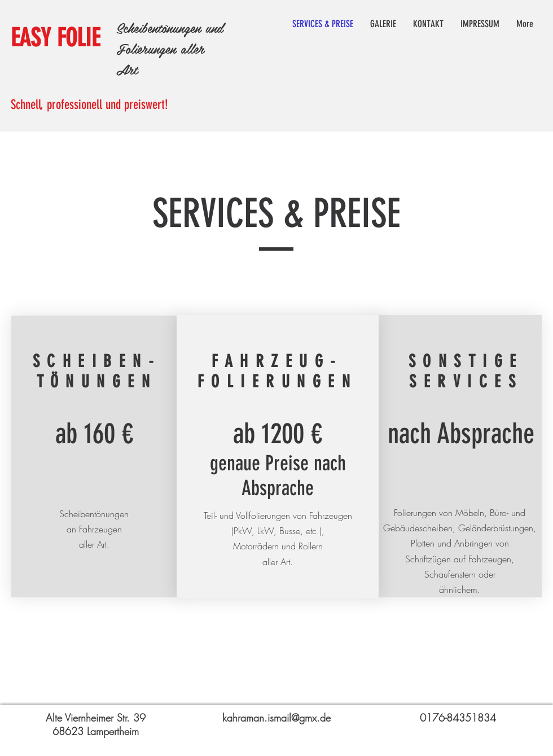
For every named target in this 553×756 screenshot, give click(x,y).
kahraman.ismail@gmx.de (276, 718)
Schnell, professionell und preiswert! (89, 105)
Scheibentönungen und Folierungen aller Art (170, 48)
